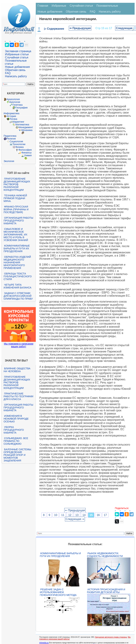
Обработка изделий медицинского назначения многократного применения (17, 262)
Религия (11, 139)
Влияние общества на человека (17, 370)
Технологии (19, 144)
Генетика (18, 105)
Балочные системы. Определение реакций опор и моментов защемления (18, 455)
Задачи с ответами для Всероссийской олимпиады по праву (18, 296)
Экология (9, 161)
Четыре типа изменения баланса (17, 286)
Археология (13, 99)
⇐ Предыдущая (80, 28)
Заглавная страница (18, 51)
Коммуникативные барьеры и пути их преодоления (17, 248)
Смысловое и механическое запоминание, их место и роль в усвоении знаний (16, 235)
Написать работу (16, 76)
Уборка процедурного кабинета (14, 430)
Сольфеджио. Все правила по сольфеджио (16, 441)
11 (63, 515)
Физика (20, 147)
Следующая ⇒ (75, 519)
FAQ (8, 73)
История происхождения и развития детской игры (106, 591)
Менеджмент (26, 127)
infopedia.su (44, 643)
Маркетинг (18, 122)
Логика (13, 119)
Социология (16, 141)
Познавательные (107, 6)
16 (98, 515)
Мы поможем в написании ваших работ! (18, 345)
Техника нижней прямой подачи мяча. (15, 198)
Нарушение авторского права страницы (111, 637)
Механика (27, 130)
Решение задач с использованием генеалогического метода (58, 592)
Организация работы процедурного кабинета (18, 221)
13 (77, 515)
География (22, 108)
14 (84, 515)
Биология (15, 102)
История (11, 116)
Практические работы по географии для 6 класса (18, 396)
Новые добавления (17, 67)
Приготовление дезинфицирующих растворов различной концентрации (17, 184)
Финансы (26, 153)
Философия (25, 150)
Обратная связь (15, 70)
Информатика (11, 113)
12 (70, 515)
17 (105, 515)
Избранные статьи (17, 54)
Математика (22, 125)
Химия (28, 155)
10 (56, 515)
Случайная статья (17, 57)
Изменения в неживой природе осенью (16, 419)
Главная (43, 6)
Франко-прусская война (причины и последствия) (16, 209)
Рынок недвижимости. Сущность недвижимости (105, 555)
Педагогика (10, 136)
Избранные (59, 6)
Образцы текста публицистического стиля (18, 276)
